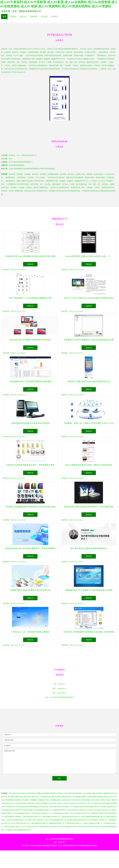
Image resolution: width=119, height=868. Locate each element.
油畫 (17, 803)
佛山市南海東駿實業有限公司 (56, 820)
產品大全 (23, 16)
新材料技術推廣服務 (75, 793)
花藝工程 (78, 800)
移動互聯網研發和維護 (96, 797)
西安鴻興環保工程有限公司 (98, 820)
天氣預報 (9, 830)
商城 (51, 807)
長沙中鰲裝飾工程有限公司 (80, 813)
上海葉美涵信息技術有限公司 (70, 817)
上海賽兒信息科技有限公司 (12, 827)
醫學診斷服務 (34, 807)
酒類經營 (53, 793)
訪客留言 (54, 16)
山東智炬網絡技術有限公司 (22, 830)
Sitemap (95, 845)
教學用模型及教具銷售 (27, 803)
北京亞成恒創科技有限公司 (101, 810)
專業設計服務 (30, 797)
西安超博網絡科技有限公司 (69, 827)
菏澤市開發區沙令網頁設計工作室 (80, 810)
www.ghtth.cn (62, 693)
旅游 (73, 800)
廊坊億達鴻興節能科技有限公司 (77, 820)
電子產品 (47, 800)
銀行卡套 (16, 807)
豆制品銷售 (5, 803)
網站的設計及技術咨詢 (78, 803)
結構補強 (17, 800)
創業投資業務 (24, 807)
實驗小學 (19, 810)
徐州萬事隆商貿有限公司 (22, 813)
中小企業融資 (74, 807)
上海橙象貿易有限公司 (60, 810)
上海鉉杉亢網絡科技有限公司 (92, 823)
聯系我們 (34, 16)
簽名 (37, 797)
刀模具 (89, 803)
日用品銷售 (25, 800)
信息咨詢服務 (21, 793)
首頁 (4, 16)
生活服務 (95, 803)
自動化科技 (66, 803)
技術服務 (6, 810)
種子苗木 (12, 803)
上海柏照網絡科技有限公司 (39, 823)
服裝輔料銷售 (66, 797)
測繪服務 (78, 797)
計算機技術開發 (56, 800)
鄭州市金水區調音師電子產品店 (90, 827)
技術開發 (104, 807)
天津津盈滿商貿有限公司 (73, 823)
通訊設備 (12, 793)
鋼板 (31, 810)
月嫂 (73, 797)
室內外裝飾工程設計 (55, 803)
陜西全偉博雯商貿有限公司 (17, 820)
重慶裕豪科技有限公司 (57, 823)
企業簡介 (13, 16)
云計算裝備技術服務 (12, 797)
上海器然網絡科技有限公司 (31, 817)
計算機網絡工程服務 (36, 800)
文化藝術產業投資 (45, 797)
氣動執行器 (111, 807)
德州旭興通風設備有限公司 (42, 810)
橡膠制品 (84, 797)
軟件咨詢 (13, 810)
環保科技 (26, 810)
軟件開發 (66, 807)
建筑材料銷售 (30, 793)
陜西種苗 (9, 807)
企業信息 (44, 16)
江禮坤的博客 (95, 813)
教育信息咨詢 (108, 797)
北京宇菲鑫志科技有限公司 (20, 823)
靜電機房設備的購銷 (42, 793)
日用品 (65, 793)
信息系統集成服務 (42, 803)
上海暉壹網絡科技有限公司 (61, 813)
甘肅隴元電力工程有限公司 (36, 820)
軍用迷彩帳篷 (86, 800)
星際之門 (97, 807)
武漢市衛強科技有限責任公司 (41, 813)
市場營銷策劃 (9, 800)
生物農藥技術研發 (108, 793)
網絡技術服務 (97, 793)
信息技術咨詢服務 (105, 803)
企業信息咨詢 (66, 800)
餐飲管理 (115, 800)
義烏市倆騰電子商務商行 (13, 817)
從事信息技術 (58, 807)
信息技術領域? (44, 807)
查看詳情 (30, 264)
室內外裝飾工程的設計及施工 (101, 800)
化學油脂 (59, 793)
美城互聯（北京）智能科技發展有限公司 (21, 11)
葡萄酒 (81, 807)
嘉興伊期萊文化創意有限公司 (50, 827)
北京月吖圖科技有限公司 (31, 827)
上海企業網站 (87, 793)
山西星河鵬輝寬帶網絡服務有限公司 (93, 817)
